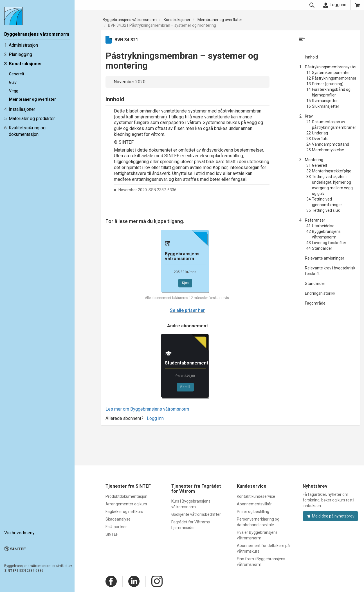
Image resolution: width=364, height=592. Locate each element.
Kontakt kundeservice (256, 496)
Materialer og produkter (32, 119)
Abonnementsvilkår (254, 504)
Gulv (13, 82)
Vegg (14, 91)
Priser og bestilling (253, 512)
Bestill (185, 387)
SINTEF (10, 571)
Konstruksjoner (26, 64)
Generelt (17, 74)
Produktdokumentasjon (126, 496)
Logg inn (335, 5)
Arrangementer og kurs (126, 504)
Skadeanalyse (118, 519)
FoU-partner (116, 527)
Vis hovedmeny (19, 533)
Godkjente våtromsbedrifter (196, 514)
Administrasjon (23, 45)
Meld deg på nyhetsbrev (330, 516)
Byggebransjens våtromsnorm (130, 20)
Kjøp (185, 283)
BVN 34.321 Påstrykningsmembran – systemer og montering (162, 25)
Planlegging (20, 54)
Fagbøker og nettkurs (124, 512)
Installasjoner (22, 109)
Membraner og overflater (32, 99)
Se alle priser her (187, 310)
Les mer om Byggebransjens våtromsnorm (147, 409)
